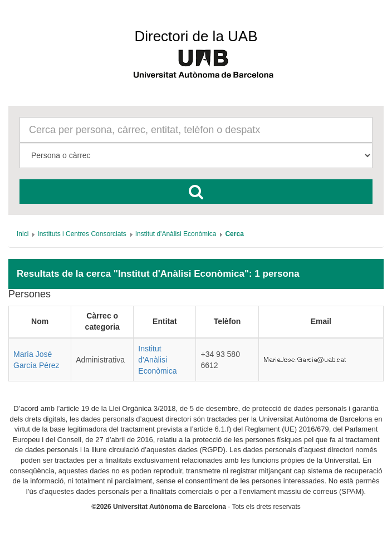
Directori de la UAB (196, 36)
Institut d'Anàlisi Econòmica (157, 360)
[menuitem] (23, 234)
